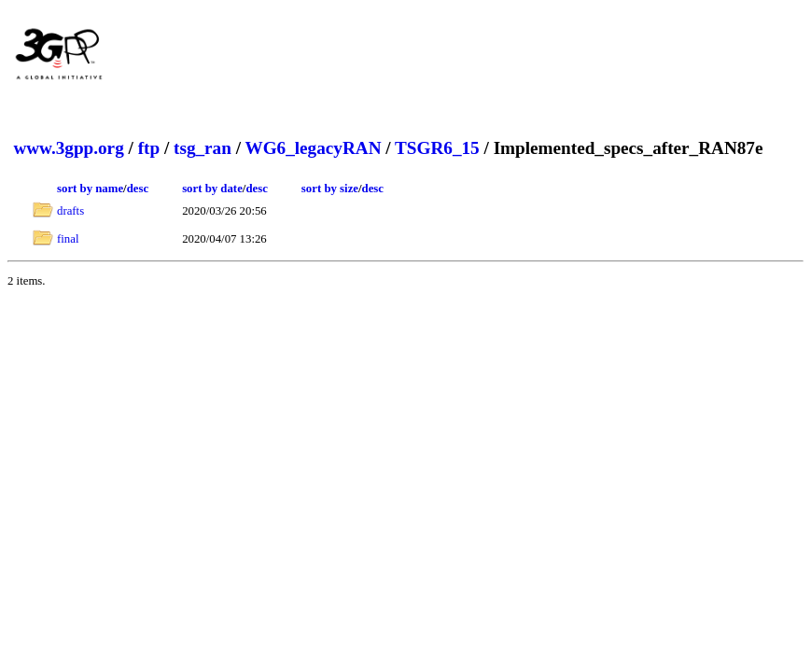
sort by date (212, 189)
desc (138, 189)
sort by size (330, 189)
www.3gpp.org (68, 148)
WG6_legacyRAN (313, 148)
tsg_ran (203, 148)
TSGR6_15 (437, 148)
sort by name (90, 189)
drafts (70, 211)
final (68, 239)
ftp (149, 148)
